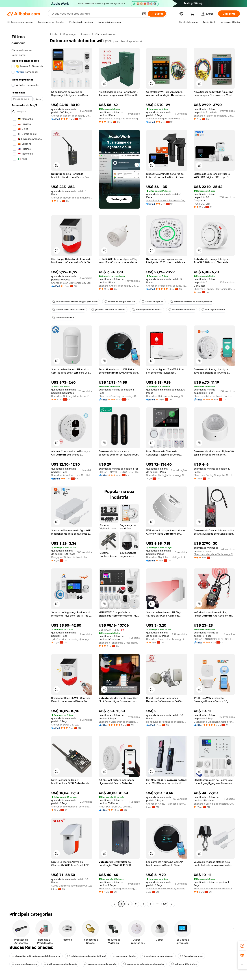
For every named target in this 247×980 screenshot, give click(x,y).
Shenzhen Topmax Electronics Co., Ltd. (214, 289)
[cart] (193, 14)
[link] (242, 946)
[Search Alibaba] (95, 14)
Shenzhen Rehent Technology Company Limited (72, 116)
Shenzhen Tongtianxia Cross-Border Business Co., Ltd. (119, 643)
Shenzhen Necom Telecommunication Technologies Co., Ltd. (72, 198)
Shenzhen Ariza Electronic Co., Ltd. (213, 396)
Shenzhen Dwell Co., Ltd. (65, 725)
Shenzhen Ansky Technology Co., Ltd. (119, 286)
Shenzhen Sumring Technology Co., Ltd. (119, 396)
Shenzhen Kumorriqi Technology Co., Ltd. (119, 889)
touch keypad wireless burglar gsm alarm (75, 302)
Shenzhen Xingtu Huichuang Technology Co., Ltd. (167, 804)
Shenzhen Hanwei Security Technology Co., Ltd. (167, 889)
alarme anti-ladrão (124, 956)
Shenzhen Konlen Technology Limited (214, 116)
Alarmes (85, 34)
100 (165, 904)
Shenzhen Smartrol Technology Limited (167, 639)
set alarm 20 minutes (184, 964)
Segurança (69, 34)
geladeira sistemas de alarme (108, 310)
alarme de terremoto (24, 964)
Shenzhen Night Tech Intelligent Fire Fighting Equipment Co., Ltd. (167, 557)
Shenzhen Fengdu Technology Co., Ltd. (167, 119)
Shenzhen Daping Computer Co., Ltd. (214, 475)
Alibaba (54, 34)
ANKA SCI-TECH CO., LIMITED (116, 807)
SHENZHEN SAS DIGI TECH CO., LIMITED (214, 639)
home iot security (63, 318)
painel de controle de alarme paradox (191, 302)
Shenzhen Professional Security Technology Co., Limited (167, 286)
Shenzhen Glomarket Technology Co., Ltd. (119, 722)
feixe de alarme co (191, 956)
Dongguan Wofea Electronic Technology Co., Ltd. (72, 557)
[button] (144, 14)
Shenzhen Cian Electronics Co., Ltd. (71, 283)
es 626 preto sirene (213, 310)
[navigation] (27, 469)
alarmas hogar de (152, 302)
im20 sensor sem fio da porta (60, 964)
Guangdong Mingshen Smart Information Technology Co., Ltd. (214, 722)
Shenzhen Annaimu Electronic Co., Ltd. (167, 200)
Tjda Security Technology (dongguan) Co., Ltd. (72, 639)
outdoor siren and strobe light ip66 (87, 956)
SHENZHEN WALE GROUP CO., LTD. (119, 472)
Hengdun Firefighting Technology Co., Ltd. (167, 722)
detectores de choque (182, 310)
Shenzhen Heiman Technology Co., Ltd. (167, 396)
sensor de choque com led (120, 302)
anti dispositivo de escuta (147, 310)
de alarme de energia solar (158, 956)
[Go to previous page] (114, 904)
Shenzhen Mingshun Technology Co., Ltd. (214, 554)
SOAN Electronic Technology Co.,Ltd (72, 886)
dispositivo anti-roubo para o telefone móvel (36, 956)
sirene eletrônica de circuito (100, 964)
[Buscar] (157, 14)
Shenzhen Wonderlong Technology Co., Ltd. (72, 807)
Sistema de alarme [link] (106, 34)
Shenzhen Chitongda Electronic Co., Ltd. (72, 396)
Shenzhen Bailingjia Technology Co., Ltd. (167, 475)
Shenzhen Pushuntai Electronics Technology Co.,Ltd (214, 889)
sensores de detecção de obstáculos (144, 964)
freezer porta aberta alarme (68, 310)
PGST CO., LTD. (202, 204)
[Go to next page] (172, 904)
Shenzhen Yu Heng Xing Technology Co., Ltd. (119, 119)
